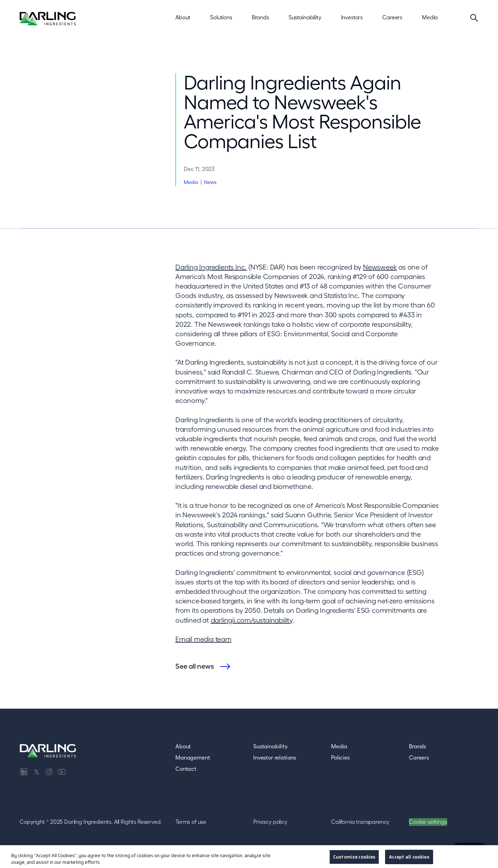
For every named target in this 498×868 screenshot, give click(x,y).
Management (193, 757)
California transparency (360, 822)
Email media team (203, 639)
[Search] (474, 18)
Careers (419, 757)
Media (191, 182)
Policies (340, 757)
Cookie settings (428, 822)
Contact (186, 769)
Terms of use (191, 822)
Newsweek (380, 267)
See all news (195, 666)
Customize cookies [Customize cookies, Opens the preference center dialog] (354, 859)
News (210, 182)
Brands (418, 746)
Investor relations (275, 757)
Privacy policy (270, 822)
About (183, 746)
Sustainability (270, 746)
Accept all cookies (409, 859)
